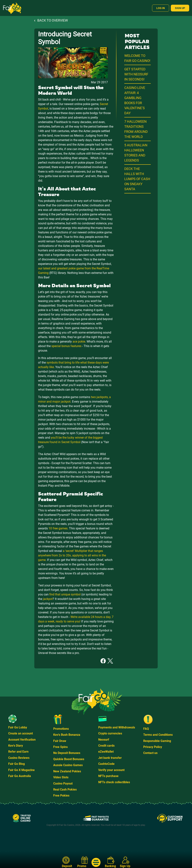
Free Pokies (61, 795)
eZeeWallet (106, 752)
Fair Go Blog (16, 764)
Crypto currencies (110, 733)
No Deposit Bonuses (67, 753)
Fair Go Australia (20, 776)
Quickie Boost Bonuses (69, 759)
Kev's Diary (16, 746)
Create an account (21, 733)
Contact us (150, 753)
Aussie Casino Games (68, 765)
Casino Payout (63, 783)
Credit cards (106, 746)
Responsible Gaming (157, 741)
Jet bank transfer (110, 758)
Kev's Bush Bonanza (67, 735)
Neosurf (104, 740)
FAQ (146, 729)
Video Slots (61, 777)
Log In (161, 8)
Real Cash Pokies (65, 789)
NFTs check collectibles (114, 782)
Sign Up (180, 8)
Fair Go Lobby (18, 727)
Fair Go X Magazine (21, 770)
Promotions (61, 729)
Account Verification (22, 740)
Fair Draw (60, 741)
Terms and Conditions (158, 735)
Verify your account (111, 770)
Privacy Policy (153, 747)
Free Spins (60, 747)
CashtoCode (106, 764)
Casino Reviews (19, 758)
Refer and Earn (18, 752)
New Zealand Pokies (67, 771)
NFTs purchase (108, 776)
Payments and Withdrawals (117, 727)
